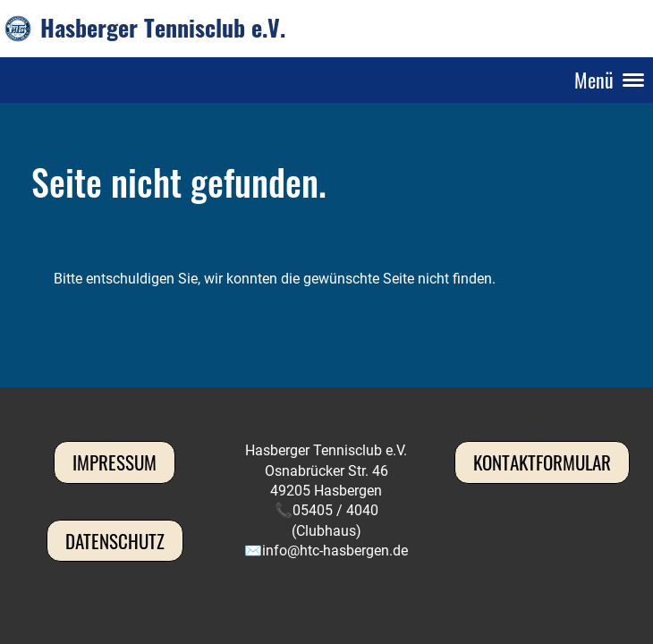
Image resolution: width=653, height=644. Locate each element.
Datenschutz (115, 541)
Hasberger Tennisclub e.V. (163, 28)
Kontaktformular (542, 462)
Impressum (114, 462)
